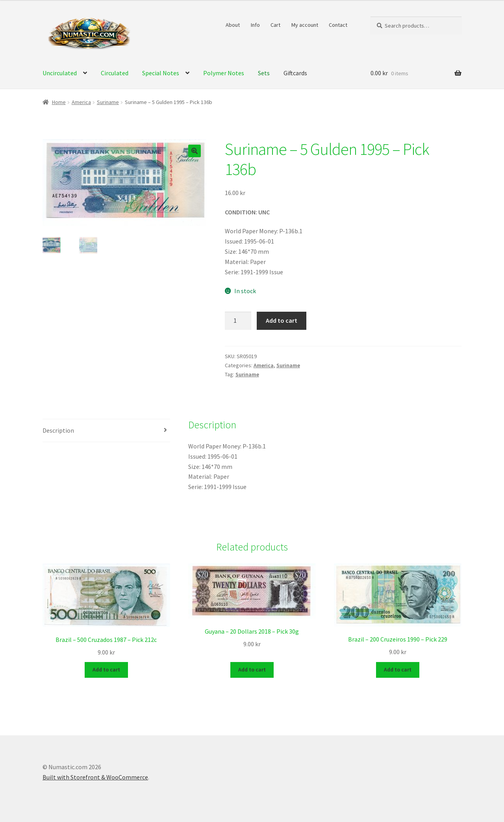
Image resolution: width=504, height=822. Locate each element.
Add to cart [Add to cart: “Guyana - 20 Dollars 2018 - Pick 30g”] (252, 669)
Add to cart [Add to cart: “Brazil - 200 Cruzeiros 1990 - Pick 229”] (398, 669)
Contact (338, 25)
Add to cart (282, 320)
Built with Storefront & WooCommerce (95, 777)
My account (305, 25)
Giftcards (295, 73)
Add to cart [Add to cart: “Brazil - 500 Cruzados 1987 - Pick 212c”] (106, 669)
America (81, 102)
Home (59, 102)
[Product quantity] (238, 321)
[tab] (106, 431)
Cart (275, 25)
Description (58, 430)
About (233, 25)
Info (255, 25)
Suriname (108, 102)
